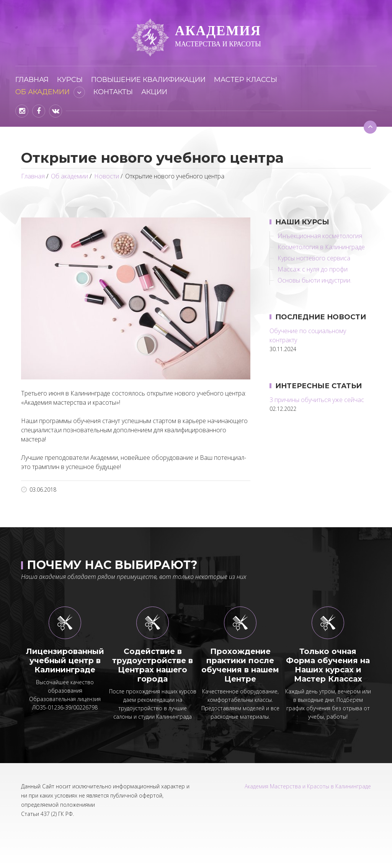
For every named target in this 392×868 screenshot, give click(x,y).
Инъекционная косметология (320, 236)
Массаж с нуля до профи (313, 269)
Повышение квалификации (148, 80)
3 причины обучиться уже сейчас (317, 400)
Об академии (42, 92)
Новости (107, 176)
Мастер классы (246, 80)
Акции (154, 92)
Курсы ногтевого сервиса (314, 258)
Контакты (113, 92)
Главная (32, 80)
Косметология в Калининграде (321, 247)
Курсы (70, 80)
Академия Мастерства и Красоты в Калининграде (308, 786)
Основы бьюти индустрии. (314, 280)
